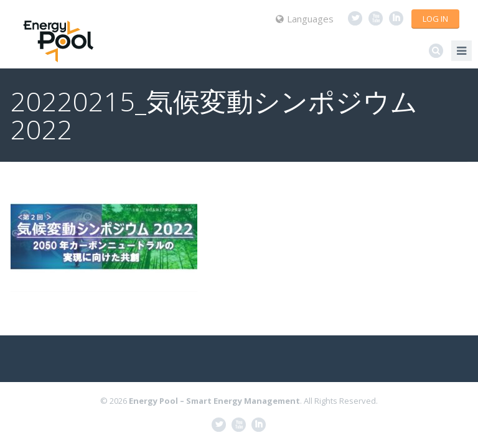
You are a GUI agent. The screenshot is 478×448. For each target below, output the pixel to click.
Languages (305, 19)
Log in (435, 19)
